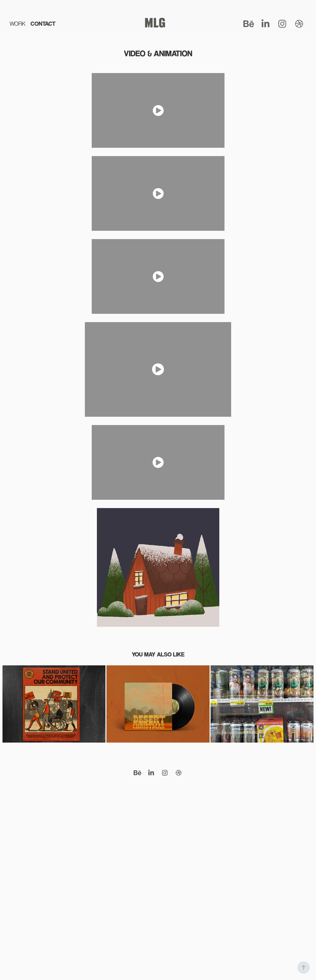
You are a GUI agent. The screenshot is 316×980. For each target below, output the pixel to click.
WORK (18, 24)
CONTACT (43, 24)
